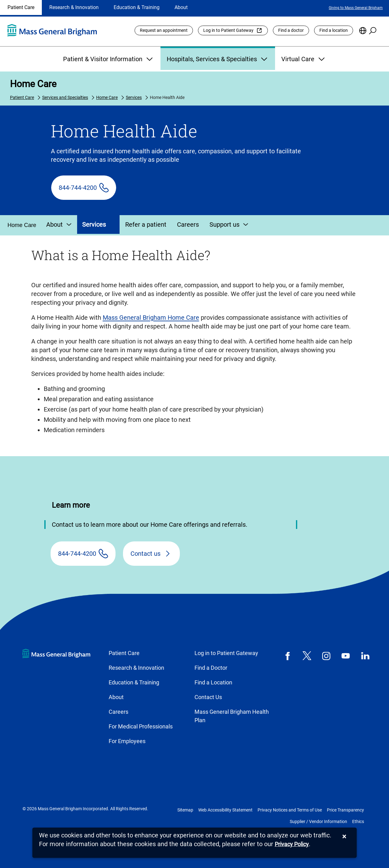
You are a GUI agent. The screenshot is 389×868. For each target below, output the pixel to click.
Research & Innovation (74, 7)
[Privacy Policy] (292, 844)
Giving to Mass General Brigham (356, 8)
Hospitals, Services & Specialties (218, 59)
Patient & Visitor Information (109, 59)
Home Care (33, 84)
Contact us (145, 554)
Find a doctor (291, 30)
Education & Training (137, 7)
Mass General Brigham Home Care (151, 318)
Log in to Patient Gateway (228, 30)
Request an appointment (164, 30)
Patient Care (21, 7)
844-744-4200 (78, 188)
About (181, 7)
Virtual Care (304, 59)
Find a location (334, 30)
